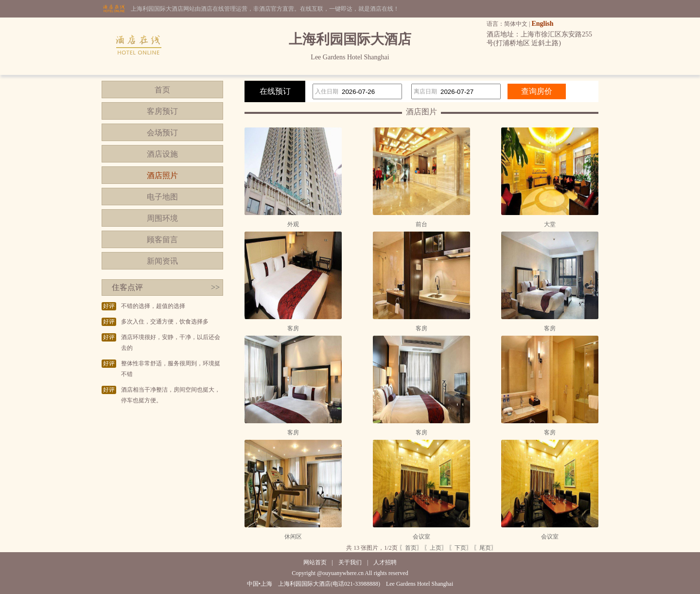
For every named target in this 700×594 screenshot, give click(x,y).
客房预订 (162, 111)
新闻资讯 (162, 261)
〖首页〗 (411, 548)
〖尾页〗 (485, 548)
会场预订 (162, 133)
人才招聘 (385, 562)
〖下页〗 (460, 548)
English (542, 24)
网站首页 (315, 562)
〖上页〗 (436, 548)
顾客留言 (162, 240)
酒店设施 (162, 154)
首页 (162, 90)
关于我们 (350, 562)
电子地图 (162, 197)
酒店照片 (162, 175)
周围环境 (162, 218)
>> (215, 287)
